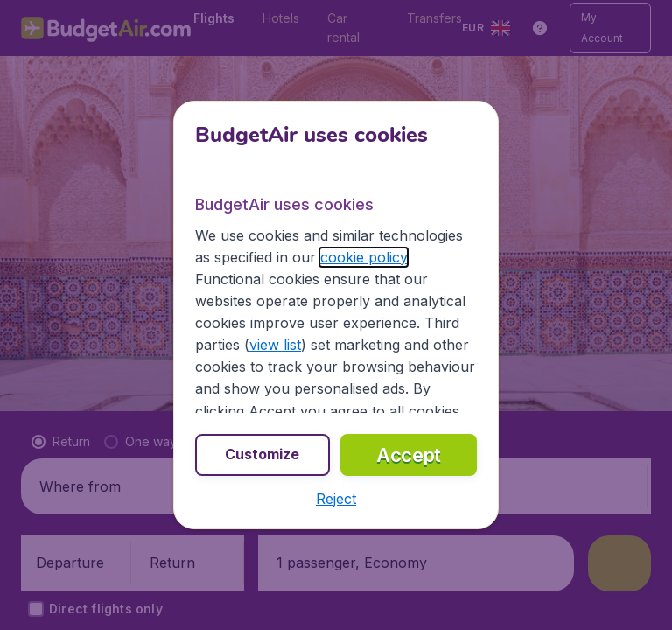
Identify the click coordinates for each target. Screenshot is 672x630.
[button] (336, 499)
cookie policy (364, 257)
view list (275, 345)
